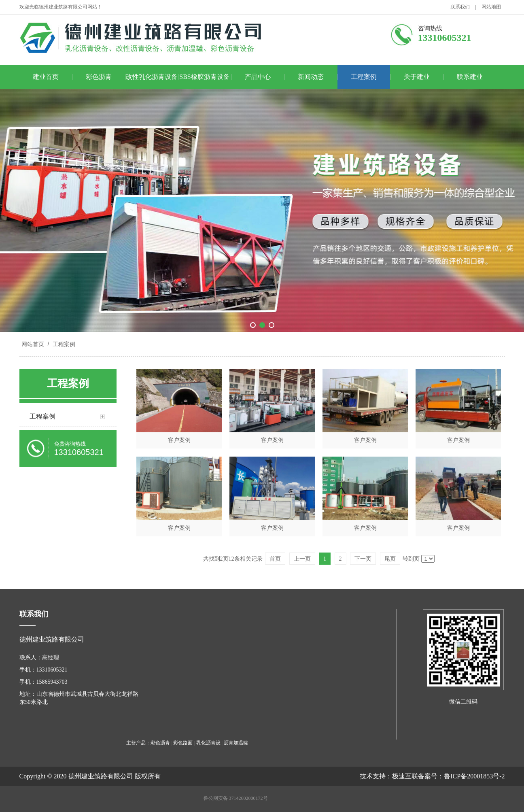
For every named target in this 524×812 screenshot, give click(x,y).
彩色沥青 (99, 77)
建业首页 (46, 77)
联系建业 (470, 77)
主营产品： (138, 743)
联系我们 (460, 7)
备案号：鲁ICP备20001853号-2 (461, 776)
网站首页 (33, 344)
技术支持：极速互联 (389, 776)
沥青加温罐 (236, 743)
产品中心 (258, 77)
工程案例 (364, 77)
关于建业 (417, 77)
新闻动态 (311, 77)
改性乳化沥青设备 (152, 77)
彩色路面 (183, 743)
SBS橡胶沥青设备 (204, 77)
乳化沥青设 (208, 743)
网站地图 (491, 7)
